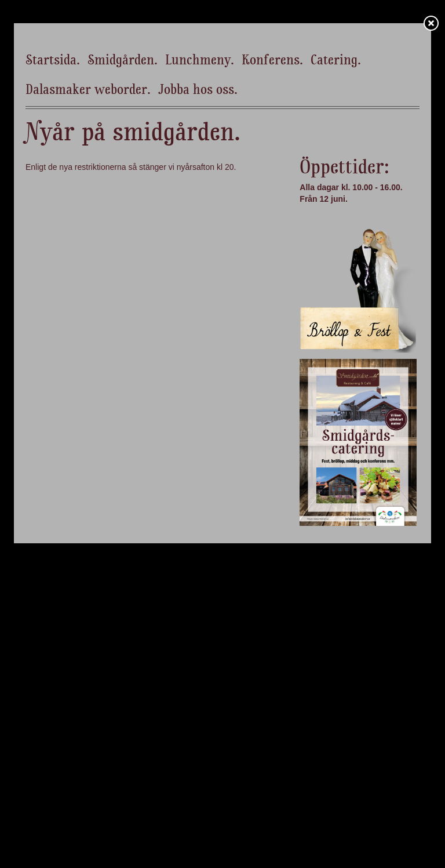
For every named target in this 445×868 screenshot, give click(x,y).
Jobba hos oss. (198, 90)
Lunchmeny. (200, 61)
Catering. (336, 61)
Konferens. (272, 61)
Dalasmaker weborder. (88, 90)
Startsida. (53, 61)
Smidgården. (123, 61)
